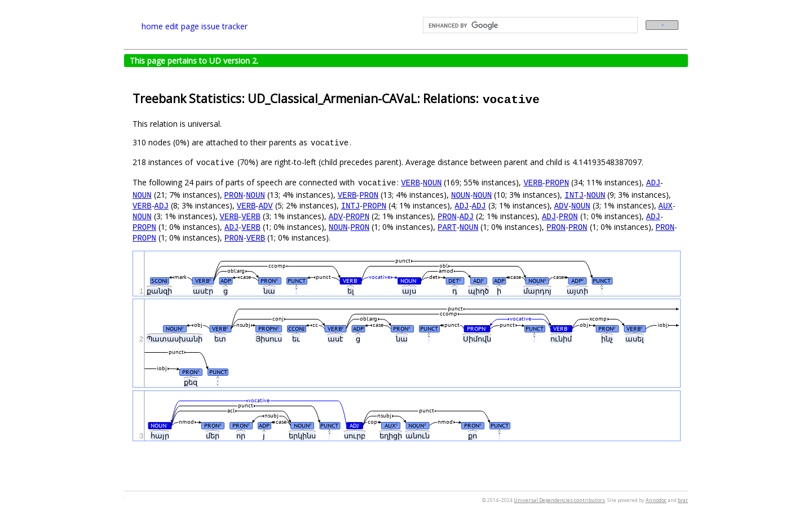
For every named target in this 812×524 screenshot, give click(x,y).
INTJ (574, 195)
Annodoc (656, 500)
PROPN (557, 182)
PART (447, 227)
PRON (234, 195)
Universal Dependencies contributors (559, 500)
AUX (665, 205)
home (152, 26)
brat (683, 500)
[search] (529, 25)
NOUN (433, 182)
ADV (265, 205)
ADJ (653, 182)
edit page (182, 26)
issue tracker (224, 26)
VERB (411, 182)
